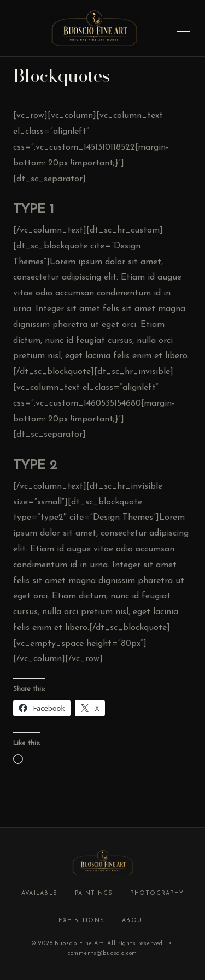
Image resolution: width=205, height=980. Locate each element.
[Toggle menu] (183, 28)
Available (39, 893)
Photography (157, 893)
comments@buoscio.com (103, 954)
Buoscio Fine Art (79, 944)
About (134, 921)
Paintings (94, 893)
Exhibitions (82, 921)
